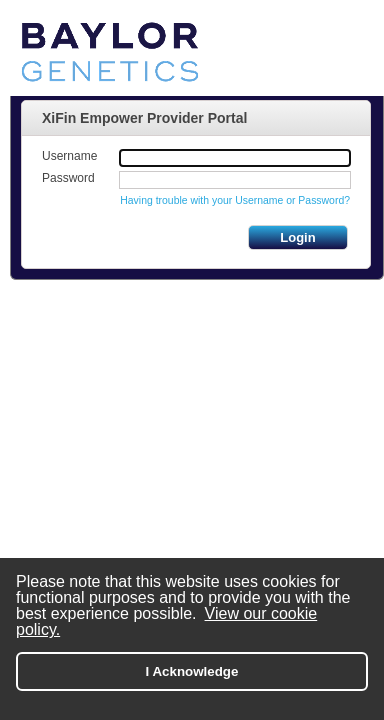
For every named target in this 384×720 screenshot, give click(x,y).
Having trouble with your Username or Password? (235, 200)
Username (69, 156)
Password (68, 178)
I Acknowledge (192, 671)
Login (297, 237)
